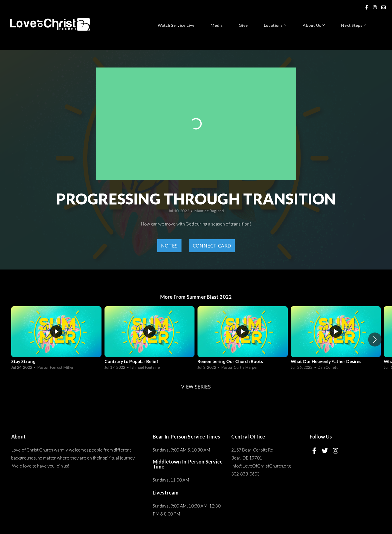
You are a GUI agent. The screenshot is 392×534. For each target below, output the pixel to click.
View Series (196, 387)
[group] (56, 339)
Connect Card (212, 246)
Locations (275, 25)
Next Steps (354, 25)
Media (217, 25)
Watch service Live (176, 25)
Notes (169, 246)
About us (314, 25)
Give (243, 25)
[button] (375, 339)
